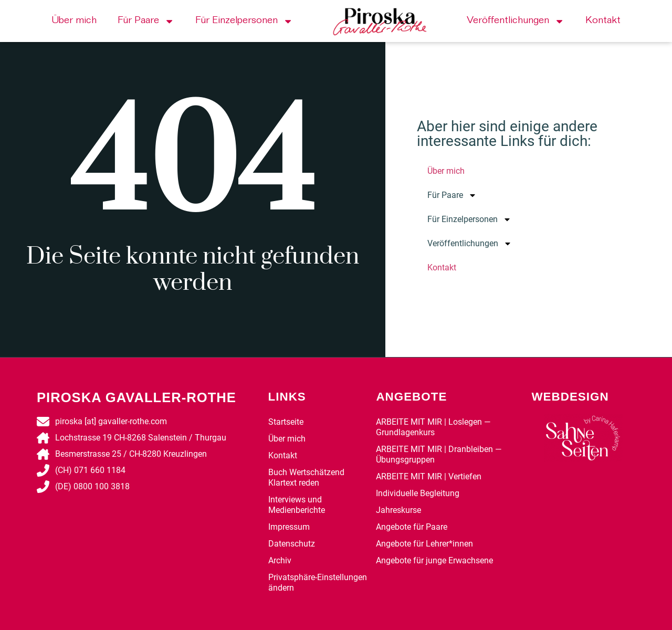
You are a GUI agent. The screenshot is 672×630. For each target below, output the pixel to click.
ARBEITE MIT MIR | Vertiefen (429, 476)
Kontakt (603, 21)
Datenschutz (292, 544)
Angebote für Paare (412, 527)
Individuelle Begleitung (418, 493)
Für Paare (146, 21)
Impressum (289, 527)
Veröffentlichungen (516, 21)
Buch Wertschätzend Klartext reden (306, 477)
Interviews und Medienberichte (297, 505)
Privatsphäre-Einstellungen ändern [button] (318, 582)
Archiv (280, 560)
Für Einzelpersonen (244, 21)
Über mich (74, 21)
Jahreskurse (398, 510)
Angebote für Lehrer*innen (424, 544)
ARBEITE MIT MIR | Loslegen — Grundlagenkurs (433, 427)
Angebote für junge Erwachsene (434, 560)
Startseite (286, 422)
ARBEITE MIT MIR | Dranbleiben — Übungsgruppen (439, 454)
